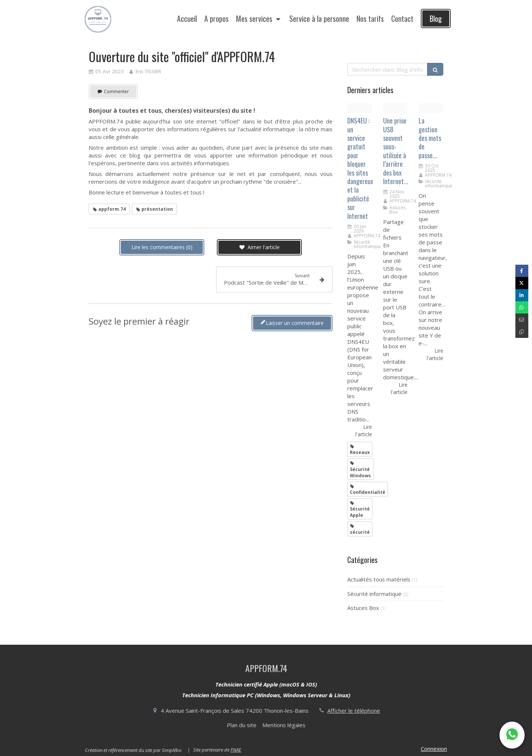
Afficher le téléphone (354, 711)
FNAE (236, 750)
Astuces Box (363, 608)
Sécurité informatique (374, 594)
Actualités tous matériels (379, 579)
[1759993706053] (431, 108)
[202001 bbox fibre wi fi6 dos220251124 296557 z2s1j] (395, 108)
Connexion (434, 749)
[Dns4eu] (360, 108)
